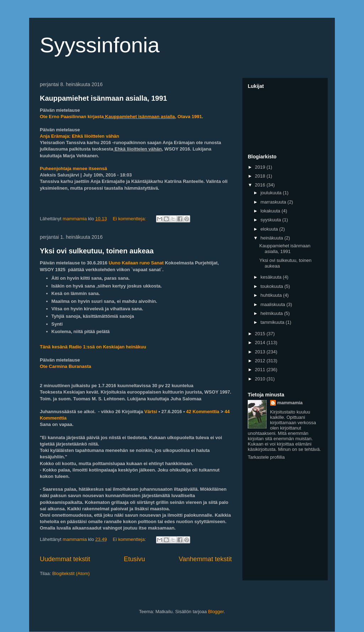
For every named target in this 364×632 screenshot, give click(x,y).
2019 (261, 167)
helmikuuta (272, 313)
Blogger (216, 612)
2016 (261, 185)
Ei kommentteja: (130, 219)
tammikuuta (273, 322)
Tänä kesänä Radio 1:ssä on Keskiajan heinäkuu (93, 347)
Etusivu (134, 559)
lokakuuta (271, 211)
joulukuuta (272, 193)
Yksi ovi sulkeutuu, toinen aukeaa (97, 251)
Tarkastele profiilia (266, 457)
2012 (261, 361)
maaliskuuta (274, 304)
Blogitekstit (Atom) (71, 573)
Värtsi (151, 412)
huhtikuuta (272, 295)
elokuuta (270, 229)
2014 (261, 343)
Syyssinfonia (100, 45)
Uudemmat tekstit (65, 559)
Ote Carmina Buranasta (66, 366)
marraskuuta (274, 202)
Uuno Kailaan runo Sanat (136, 263)
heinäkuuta (272, 238)
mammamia (290, 403)
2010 (261, 379)
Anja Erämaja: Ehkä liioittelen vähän (80, 136)
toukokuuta (272, 286)
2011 (261, 370)
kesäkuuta (272, 277)
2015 (261, 334)
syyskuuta (271, 220)
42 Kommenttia (203, 412)
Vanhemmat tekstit (205, 559)
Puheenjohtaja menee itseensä (73, 168)
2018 (261, 176)
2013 (261, 352)
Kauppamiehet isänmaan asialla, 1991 (103, 98)
